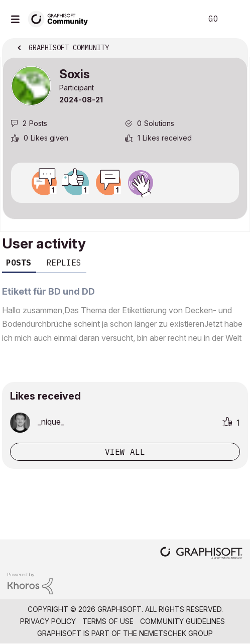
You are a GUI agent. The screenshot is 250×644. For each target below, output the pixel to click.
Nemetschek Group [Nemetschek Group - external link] (176, 633)
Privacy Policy (48, 621)
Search (179, 19)
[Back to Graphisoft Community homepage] (61, 18)
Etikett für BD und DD (48, 291)
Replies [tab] (64, 263)
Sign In (234, 19)
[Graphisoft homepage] (201, 554)
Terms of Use (108, 621)
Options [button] (233, 49)
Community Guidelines (182, 621)
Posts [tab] (19, 263)
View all (125, 452)
